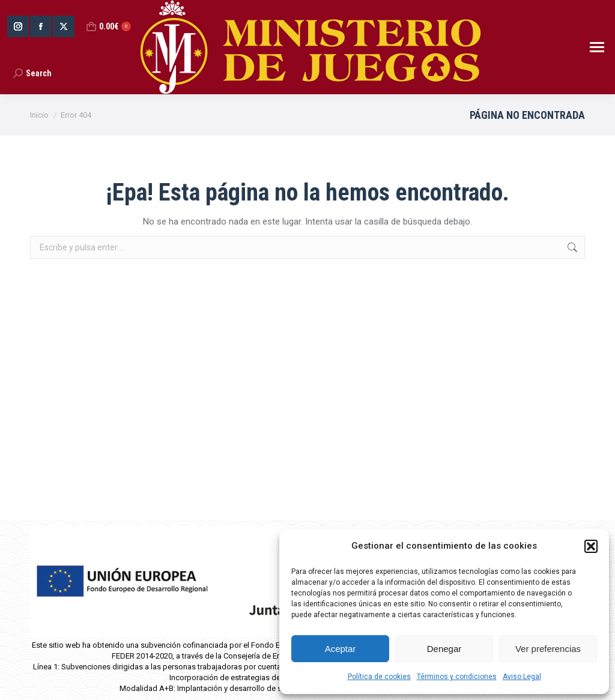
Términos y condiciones (457, 677)
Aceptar (341, 649)
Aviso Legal (522, 677)
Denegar (444, 649)
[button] (591, 546)
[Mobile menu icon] (597, 47)
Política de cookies (379, 677)
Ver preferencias (548, 649)
